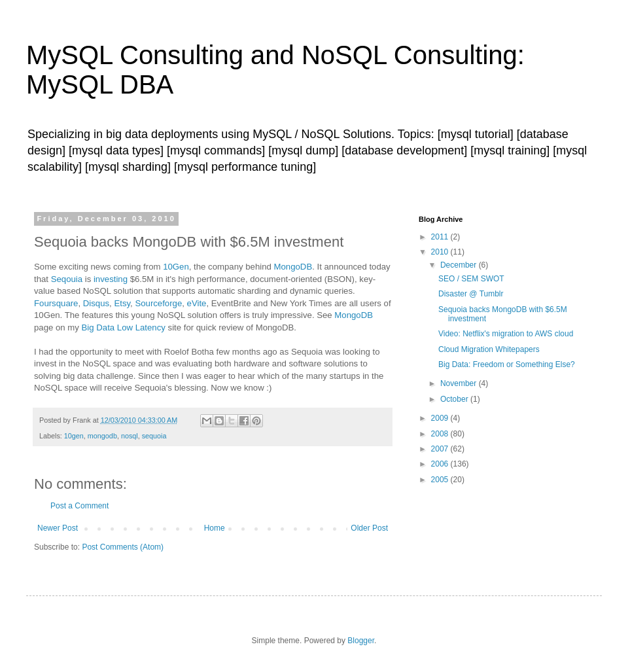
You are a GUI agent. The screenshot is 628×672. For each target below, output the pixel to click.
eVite (197, 303)
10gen (74, 436)
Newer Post (58, 528)
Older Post (369, 528)
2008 (441, 434)
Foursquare (56, 303)
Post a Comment (79, 506)
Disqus (96, 303)
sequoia (154, 436)
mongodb (102, 436)
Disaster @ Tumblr (471, 294)
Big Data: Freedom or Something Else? (507, 364)
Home (215, 528)
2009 (441, 418)
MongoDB (293, 267)
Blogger (361, 641)
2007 (441, 449)
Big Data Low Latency (124, 327)
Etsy (122, 303)
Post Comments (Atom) (123, 547)
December (460, 265)
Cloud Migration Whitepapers (489, 349)
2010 (441, 252)
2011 (441, 237)
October (455, 399)
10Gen (176, 267)
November (460, 383)
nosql (130, 436)
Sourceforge (158, 303)
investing (111, 279)
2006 (441, 464)
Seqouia (67, 279)
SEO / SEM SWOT (471, 279)
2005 (441, 480)
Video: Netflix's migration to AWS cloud (506, 334)
